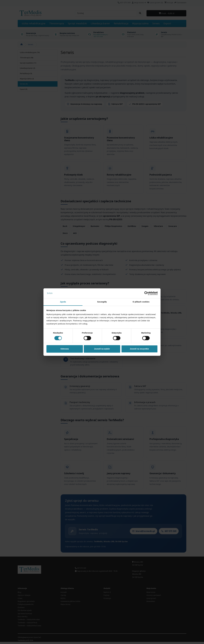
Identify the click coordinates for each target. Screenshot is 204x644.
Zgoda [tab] (63, 302)
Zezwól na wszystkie (139, 349)
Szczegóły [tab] (102, 302)
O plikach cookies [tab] (141, 302)
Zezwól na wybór (102, 349)
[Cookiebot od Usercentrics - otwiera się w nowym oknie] (146, 293)
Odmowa (65, 349)
